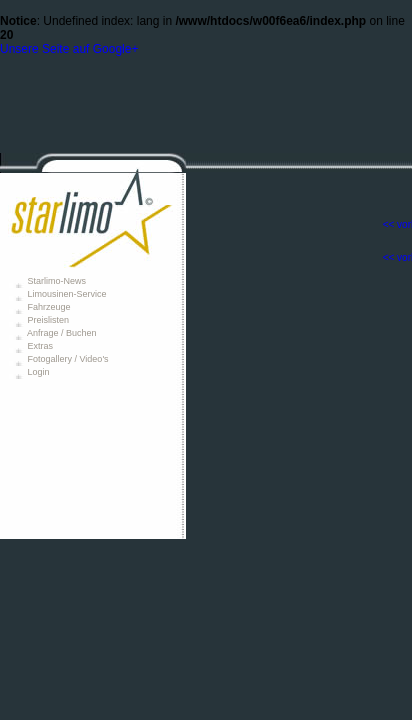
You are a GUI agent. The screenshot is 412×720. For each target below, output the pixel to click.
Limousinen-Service (66, 294)
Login (37, 372)
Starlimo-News (55, 281)
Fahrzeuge (48, 307)
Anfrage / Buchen (61, 333)
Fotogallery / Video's (67, 359)
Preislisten (47, 320)
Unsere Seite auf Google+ (69, 49)
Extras (39, 346)
